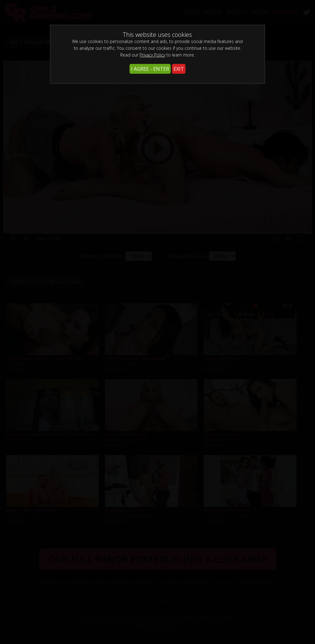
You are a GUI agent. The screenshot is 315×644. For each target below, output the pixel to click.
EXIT (179, 69)
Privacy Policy (152, 55)
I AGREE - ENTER (150, 69)
